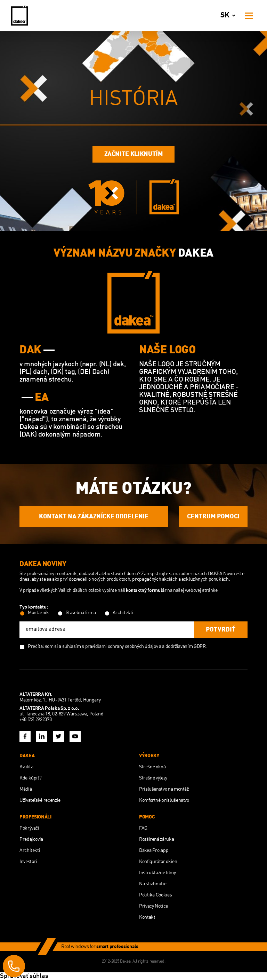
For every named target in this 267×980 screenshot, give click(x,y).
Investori (28, 862)
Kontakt (147, 917)
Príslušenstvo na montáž (164, 789)
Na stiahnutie (153, 884)
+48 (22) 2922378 (35, 720)
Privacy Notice (153, 906)
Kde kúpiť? (30, 778)
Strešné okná (152, 767)
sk (229, 16)
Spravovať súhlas (24, 976)
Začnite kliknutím (134, 154)
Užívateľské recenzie (40, 800)
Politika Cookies (155, 895)
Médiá (26, 789)
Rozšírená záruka (156, 839)
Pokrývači (29, 828)
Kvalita (26, 767)
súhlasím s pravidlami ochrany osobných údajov (110, 646)
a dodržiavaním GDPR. (184, 646)
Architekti (30, 850)
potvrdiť (221, 630)
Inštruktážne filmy (157, 873)
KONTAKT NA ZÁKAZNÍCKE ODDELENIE (94, 517)
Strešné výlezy (153, 778)
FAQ (143, 828)
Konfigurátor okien (158, 862)
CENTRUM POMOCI (213, 517)
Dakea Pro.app (154, 850)
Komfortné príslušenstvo (164, 800)
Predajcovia (31, 839)
